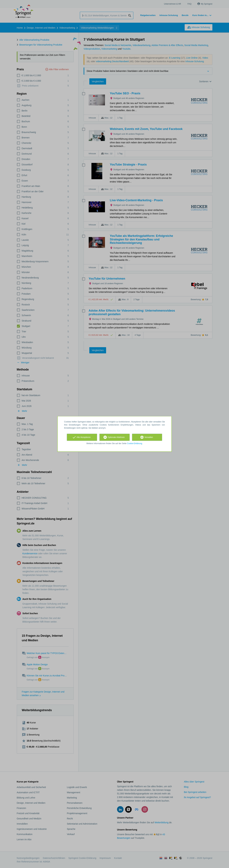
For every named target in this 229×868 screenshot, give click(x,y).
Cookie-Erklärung (135, 443)
